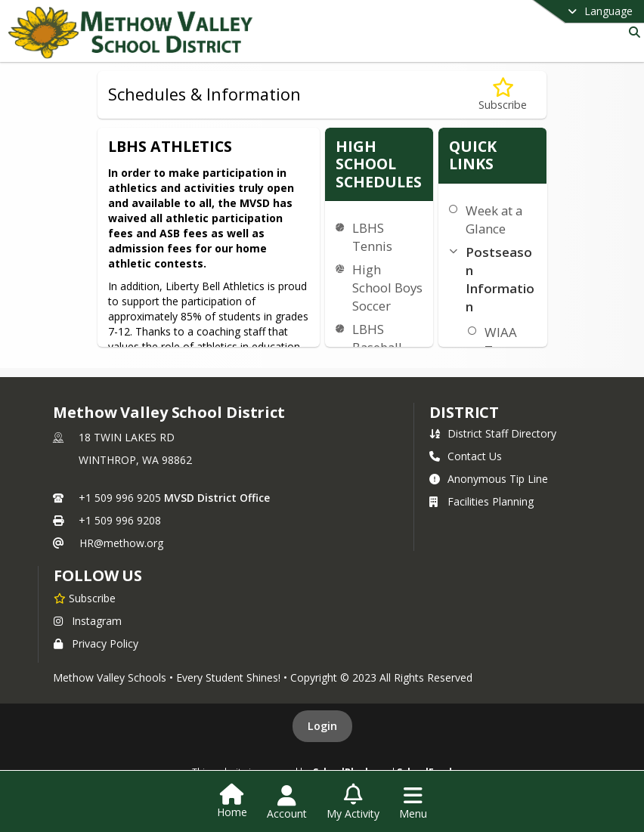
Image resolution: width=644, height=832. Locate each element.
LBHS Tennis (372, 237)
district (464, 412)
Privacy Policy (96, 643)
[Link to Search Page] (632, 32)
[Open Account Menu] (287, 803)
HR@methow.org (121, 543)
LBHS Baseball (377, 338)
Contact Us (466, 456)
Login (322, 726)
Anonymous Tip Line (489, 479)
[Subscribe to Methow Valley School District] (85, 598)
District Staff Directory (493, 433)
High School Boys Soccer (387, 288)
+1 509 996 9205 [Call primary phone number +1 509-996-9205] (120, 498)
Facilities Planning (481, 501)
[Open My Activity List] (353, 803)
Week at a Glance (494, 220)
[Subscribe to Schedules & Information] (503, 95)
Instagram (88, 621)
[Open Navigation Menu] (413, 803)
